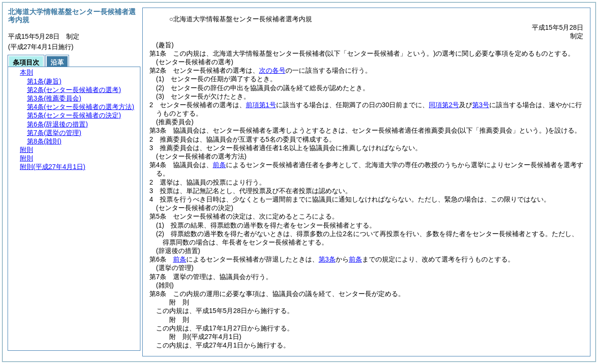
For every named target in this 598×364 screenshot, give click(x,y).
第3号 (481, 105)
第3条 (327, 259)
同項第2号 (444, 105)
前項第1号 (261, 105)
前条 (219, 165)
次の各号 (272, 70)
